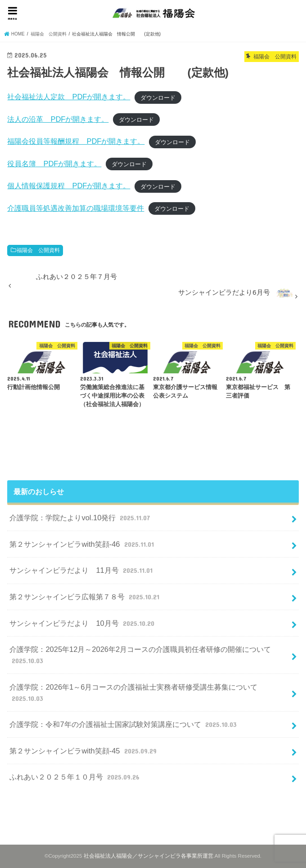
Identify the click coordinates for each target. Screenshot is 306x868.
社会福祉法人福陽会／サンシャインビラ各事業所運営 (148, 856)
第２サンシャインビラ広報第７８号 (85, 597)
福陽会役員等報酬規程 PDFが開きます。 (76, 141)
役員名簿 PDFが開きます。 (54, 164)
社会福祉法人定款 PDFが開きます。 (69, 97)
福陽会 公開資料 (38, 250)
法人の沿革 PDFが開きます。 (58, 119)
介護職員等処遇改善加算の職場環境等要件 (76, 208)
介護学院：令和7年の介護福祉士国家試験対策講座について (124, 724)
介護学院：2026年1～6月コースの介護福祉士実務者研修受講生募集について (133, 693)
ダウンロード (158, 97)
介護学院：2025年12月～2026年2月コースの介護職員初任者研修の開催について (140, 655)
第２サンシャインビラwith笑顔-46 (83, 544)
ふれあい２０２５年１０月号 (75, 777)
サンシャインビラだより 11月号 (82, 570)
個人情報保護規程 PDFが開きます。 (69, 186)
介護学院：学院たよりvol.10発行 (81, 518)
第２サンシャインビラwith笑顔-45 (84, 751)
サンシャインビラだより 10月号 (83, 623)
